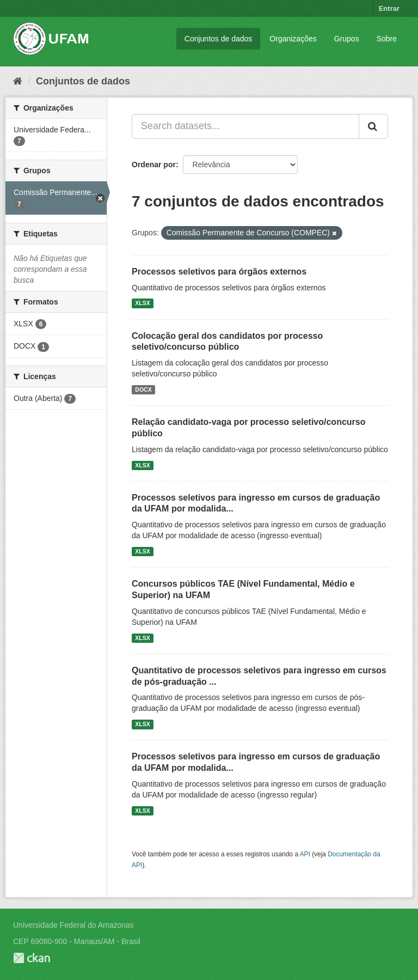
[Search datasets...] (245, 126)
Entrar (389, 8)
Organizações (293, 39)
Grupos (347, 39)
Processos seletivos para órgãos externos (219, 272)
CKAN (32, 958)
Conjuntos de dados (219, 39)
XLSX (142, 303)
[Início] (18, 81)
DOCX (143, 389)
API (305, 854)
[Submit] (373, 126)
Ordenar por (154, 165)
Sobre (387, 39)
